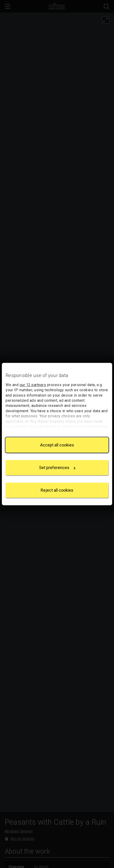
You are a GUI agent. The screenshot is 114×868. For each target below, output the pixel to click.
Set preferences (57, 468)
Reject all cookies (57, 490)
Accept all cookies (57, 445)
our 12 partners (33, 385)
